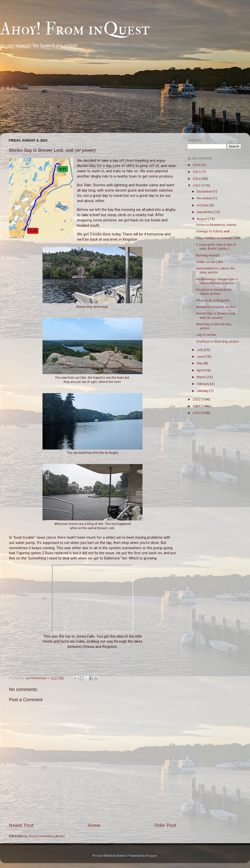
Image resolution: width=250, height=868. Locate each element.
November (205, 198)
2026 (197, 165)
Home (94, 825)
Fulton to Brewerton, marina (216, 225)
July (200, 350)
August (202, 219)
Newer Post (21, 825)
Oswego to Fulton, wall (213, 231)
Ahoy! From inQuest (75, 29)
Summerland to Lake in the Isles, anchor (215, 270)
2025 (197, 172)
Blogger (151, 855)
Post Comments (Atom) (47, 836)
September (205, 212)
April (200, 370)
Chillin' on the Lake (209, 262)
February (203, 384)
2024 (197, 179)
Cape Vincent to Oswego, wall (218, 238)
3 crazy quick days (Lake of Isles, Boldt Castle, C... (216, 246)
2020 (197, 413)
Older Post (165, 825)
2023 (197, 185)
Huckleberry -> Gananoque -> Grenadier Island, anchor (217, 281)
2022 (197, 399)
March (202, 377)
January (203, 391)
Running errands (208, 255)
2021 (197, 406)
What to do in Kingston (213, 300)
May (200, 363)
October (203, 205)
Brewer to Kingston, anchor (216, 307)
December (205, 191)
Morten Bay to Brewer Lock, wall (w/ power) (216, 315)
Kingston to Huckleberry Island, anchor (214, 292)
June (201, 356)
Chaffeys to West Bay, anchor (217, 341)
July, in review (206, 335)
